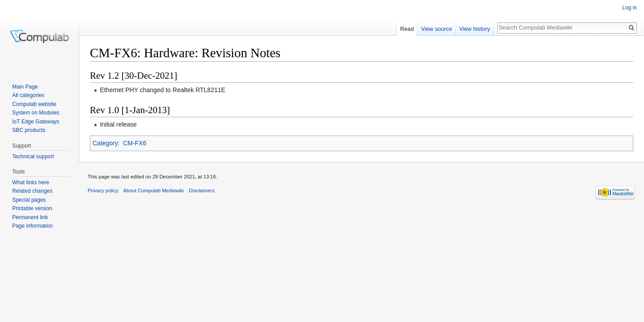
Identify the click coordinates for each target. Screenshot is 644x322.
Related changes (32, 191)
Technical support (33, 157)
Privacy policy (103, 191)
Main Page (25, 87)
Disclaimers (202, 191)
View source (436, 29)
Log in (629, 8)
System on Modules (36, 113)
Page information (32, 226)
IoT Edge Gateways (36, 122)
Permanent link (30, 217)
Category (105, 143)
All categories (28, 95)
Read (407, 29)
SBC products (29, 130)
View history (475, 29)
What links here (31, 182)
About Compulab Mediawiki (154, 191)
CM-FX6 (135, 143)
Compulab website (34, 104)
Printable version (32, 208)
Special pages (29, 200)
